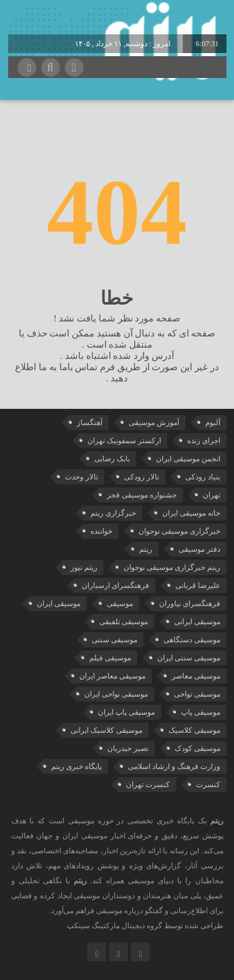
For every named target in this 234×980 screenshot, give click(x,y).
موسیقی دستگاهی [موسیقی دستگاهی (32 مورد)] (192, 640)
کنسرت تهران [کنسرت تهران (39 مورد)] (148, 785)
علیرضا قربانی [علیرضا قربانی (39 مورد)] (198, 586)
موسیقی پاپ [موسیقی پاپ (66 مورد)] (201, 712)
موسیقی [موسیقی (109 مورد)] (120, 604)
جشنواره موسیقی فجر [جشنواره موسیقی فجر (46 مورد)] (142, 495)
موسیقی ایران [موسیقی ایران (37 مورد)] (59, 604)
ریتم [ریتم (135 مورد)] (146, 549)
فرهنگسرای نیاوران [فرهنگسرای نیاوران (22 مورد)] (190, 604)
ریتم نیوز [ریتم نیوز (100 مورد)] (84, 567)
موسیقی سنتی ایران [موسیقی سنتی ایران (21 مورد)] (189, 658)
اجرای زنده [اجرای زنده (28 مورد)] (204, 441)
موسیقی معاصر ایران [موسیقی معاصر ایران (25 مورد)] (112, 676)
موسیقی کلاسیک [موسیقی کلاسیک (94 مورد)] (194, 730)
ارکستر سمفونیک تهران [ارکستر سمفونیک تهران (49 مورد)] (124, 441)
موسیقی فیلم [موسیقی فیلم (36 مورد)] (110, 658)
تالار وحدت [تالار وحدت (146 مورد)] (81, 477)
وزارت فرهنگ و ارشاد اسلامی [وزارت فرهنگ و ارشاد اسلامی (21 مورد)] (174, 767)
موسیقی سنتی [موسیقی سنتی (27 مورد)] (115, 640)
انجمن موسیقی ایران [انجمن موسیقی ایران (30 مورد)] (188, 459)
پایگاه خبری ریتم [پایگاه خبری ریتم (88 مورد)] (76, 767)
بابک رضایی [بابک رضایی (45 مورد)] (112, 459)
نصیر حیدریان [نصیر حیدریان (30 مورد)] (128, 748)
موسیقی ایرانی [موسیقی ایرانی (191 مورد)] (197, 622)
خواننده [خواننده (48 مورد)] (101, 531)
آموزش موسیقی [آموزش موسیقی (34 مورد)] (154, 423)
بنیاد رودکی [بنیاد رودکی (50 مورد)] (203, 477)
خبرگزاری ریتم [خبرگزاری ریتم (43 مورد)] (113, 513)
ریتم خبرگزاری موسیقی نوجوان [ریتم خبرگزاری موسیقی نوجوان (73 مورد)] (172, 567)
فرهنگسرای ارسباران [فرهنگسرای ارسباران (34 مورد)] (115, 586)
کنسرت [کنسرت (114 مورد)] (208, 785)
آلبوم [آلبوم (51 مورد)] (213, 423)
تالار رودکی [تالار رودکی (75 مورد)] (142, 477)
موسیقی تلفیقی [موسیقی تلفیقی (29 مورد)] (124, 622)
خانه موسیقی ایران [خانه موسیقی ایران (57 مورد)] (191, 513)
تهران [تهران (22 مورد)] (212, 495)
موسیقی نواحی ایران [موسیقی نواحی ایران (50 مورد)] (116, 694)
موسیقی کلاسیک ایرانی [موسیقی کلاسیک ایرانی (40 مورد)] (106, 730)
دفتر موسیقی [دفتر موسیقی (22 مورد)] (199, 549)
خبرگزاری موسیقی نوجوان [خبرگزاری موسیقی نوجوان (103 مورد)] (179, 531)
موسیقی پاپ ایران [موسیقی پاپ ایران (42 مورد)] (126, 712)
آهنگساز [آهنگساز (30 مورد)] (90, 423)
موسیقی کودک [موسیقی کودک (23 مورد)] (197, 748)
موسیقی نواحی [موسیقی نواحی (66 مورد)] (197, 694)
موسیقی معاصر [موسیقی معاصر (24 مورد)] (196, 676)
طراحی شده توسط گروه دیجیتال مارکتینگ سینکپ (145, 926)
